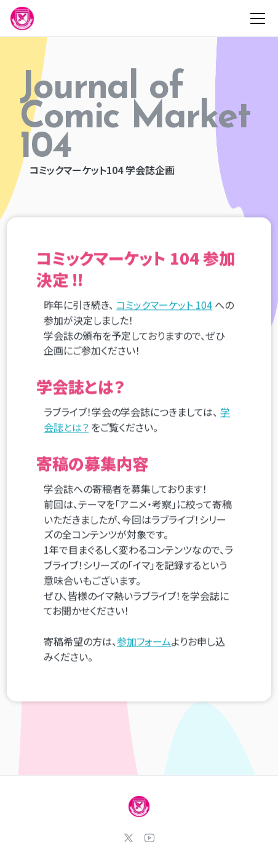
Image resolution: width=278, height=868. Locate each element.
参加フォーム (144, 642)
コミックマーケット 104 (164, 305)
